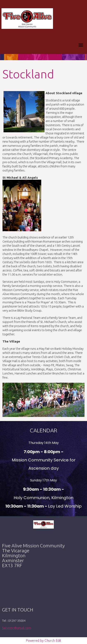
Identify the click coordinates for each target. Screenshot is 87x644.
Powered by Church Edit (43, 640)
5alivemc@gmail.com (17, 628)
